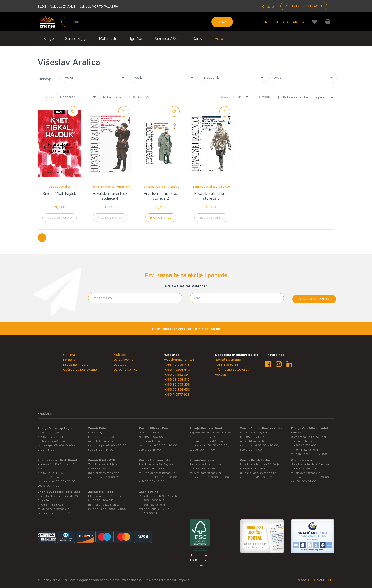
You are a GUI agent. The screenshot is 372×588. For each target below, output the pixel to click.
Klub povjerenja (126, 354)
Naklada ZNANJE (63, 6)
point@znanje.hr (154, 504)
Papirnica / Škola (167, 38)
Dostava (120, 364)
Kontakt (69, 359)
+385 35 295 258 (177, 384)
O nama (69, 354)
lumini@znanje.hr (307, 449)
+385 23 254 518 (177, 379)
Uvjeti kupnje (124, 359)
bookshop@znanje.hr (56, 441)
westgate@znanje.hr (208, 473)
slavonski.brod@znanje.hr (211, 441)
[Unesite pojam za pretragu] (147, 22)
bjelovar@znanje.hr (308, 473)
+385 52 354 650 (177, 389)
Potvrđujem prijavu (314, 299)
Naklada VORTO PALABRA (98, 6)
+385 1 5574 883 (153, 468)
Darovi (198, 38)
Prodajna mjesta (76, 364)
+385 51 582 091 (177, 374)
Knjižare (267, 6)
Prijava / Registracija (304, 6)
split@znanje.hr (255, 441)
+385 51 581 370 (102, 468)
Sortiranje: (46, 97)
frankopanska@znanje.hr (160, 473)
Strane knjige (76, 38)
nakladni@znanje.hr (230, 359)
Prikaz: (226, 97)
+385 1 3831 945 (153, 500)
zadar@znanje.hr (53, 477)
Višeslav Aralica (60, 187)
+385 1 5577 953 (177, 394)
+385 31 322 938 (254, 468)
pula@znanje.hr (103, 441)
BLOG (42, 6)
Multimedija (109, 38)
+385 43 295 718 (177, 364)
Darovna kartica (126, 369)
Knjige (49, 38)
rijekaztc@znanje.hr (106, 473)
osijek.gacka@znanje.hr (260, 473)
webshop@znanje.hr (180, 359)
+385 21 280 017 (102, 500)
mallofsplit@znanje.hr (107, 504)
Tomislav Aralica (103, 187)
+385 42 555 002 (305, 445)
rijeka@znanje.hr (155, 441)
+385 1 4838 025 (52, 504)
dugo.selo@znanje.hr (56, 509)
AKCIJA (299, 22)
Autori (220, 38)
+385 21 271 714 (254, 437)
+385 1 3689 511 (227, 364)
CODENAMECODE (321, 580)
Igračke (136, 38)
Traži (222, 22)
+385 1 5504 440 (177, 369)
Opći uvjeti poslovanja (80, 369)
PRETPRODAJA (276, 22)
